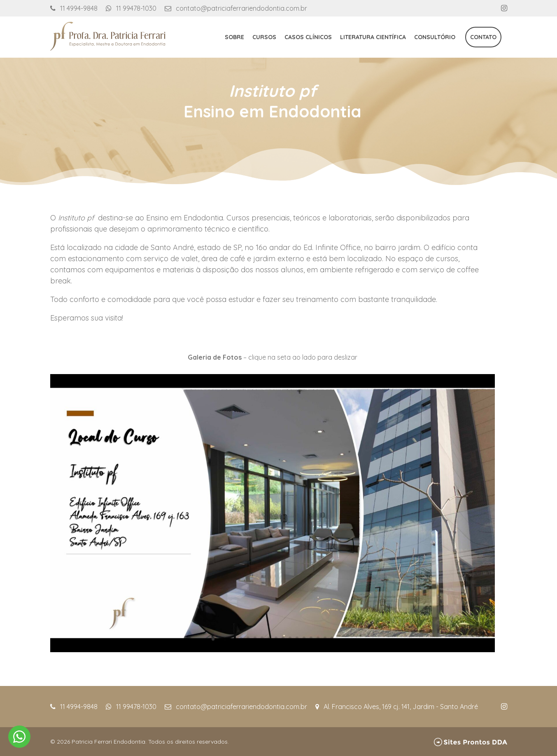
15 (311, 639)
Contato (483, 37)
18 (332, 639)
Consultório (435, 37)
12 (290, 639)
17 (325, 639)
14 (304, 639)
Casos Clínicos (308, 37)
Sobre (234, 37)
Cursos (264, 37)
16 (318, 639)
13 (297, 639)
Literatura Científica (373, 37)
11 (283, 639)
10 (276, 639)
